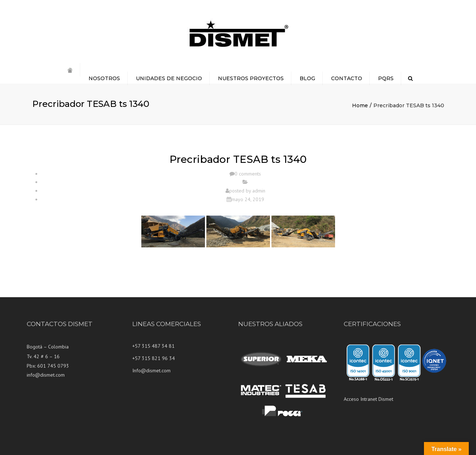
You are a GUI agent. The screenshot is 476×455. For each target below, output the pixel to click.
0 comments (248, 174)
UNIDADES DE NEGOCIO (169, 78)
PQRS (386, 78)
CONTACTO (347, 78)
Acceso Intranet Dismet (368, 399)
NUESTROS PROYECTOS (251, 78)
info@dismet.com (46, 375)
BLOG (307, 78)
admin (259, 191)
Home (360, 105)
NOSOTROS (104, 78)
